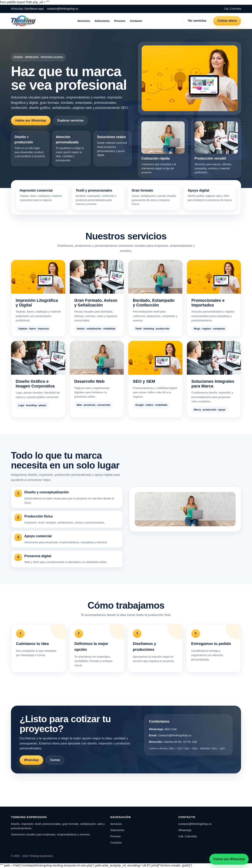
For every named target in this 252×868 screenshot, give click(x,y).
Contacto (136, 21)
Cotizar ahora (227, 21)
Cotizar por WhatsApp (229, 859)
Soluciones (102, 21)
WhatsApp (31, 760)
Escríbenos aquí (34, 9)
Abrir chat (171, 729)
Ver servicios (197, 21)
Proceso (120, 21)
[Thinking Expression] (23, 21)
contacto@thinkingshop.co (63, 9)
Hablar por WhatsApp (31, 120)
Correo (55, 760)
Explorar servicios (71, 120)
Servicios (84, 21)
